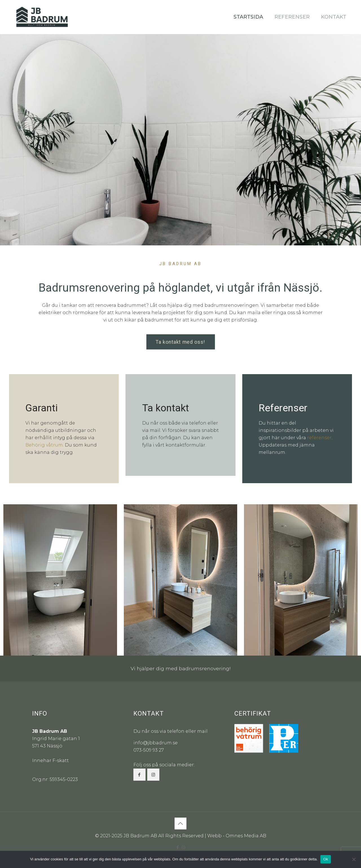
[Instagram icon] (183, 847)
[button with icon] (139, 775)
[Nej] (354, 859)
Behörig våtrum (44, 445)
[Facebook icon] (178, 847)
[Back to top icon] (180, 823)
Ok (326, 859)
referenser (319, 438)
